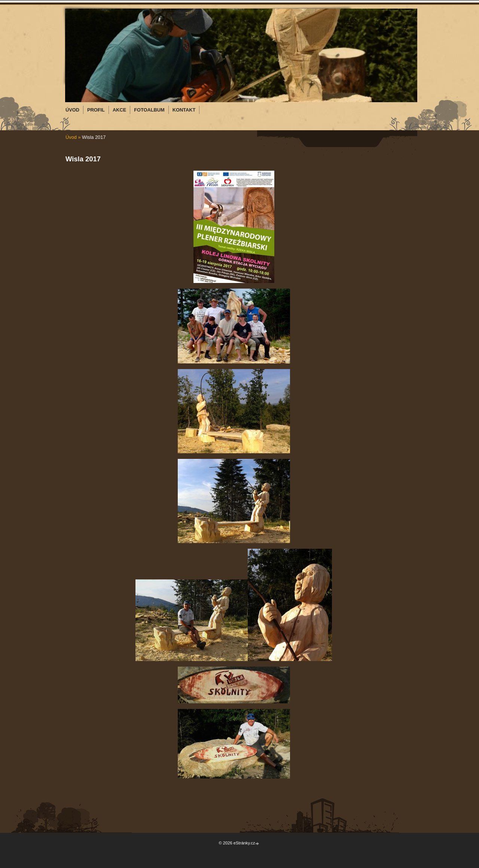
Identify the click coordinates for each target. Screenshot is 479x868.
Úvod (71, 137)
